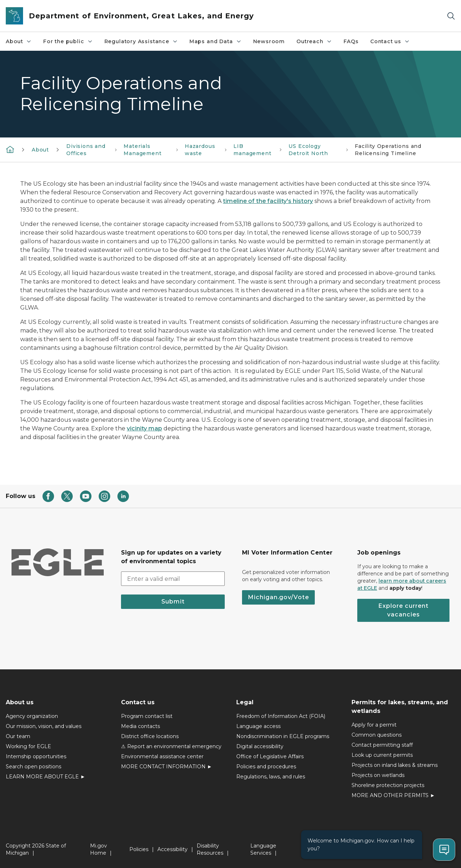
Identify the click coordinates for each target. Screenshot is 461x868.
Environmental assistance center (162, 756)
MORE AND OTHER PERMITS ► (393, 795)
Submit (173, 602)
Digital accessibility (260, 746)
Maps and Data (216, 41)
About (19, 41)
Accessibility (173, 849)
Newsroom (269, 41)
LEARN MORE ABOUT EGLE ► (46, 777)
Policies (139, 849)
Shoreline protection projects (388, 785)
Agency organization (32, 716)
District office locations (150, 736)
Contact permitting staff (382, 745)
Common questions (377, 735)
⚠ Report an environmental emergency (171, 746)
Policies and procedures (266, 767)
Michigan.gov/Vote (278, 597)
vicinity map (144, 428)
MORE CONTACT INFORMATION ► (167, 767)
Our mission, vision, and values (44, 726)
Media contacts (140, 726)
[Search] (451, 16)
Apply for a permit (374, 725)
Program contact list (147, 716)
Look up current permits (382, 755)
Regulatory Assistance (141, 41)
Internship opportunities (36, 756)
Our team (18, 736)
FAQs (351, 41)
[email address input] (173, 579)
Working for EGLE (28, 746)
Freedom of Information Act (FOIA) (281, 716)
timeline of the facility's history (268, 201)
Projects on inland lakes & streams (395, 765)
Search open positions (33, 767)
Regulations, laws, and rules (271, 777)
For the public (68, 41)
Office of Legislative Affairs (270, 756)
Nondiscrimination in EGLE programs (283, 736)
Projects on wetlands (378, 775)
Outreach (314, 41)
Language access (258, 726)
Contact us (390, 41)
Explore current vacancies (403, 610)
